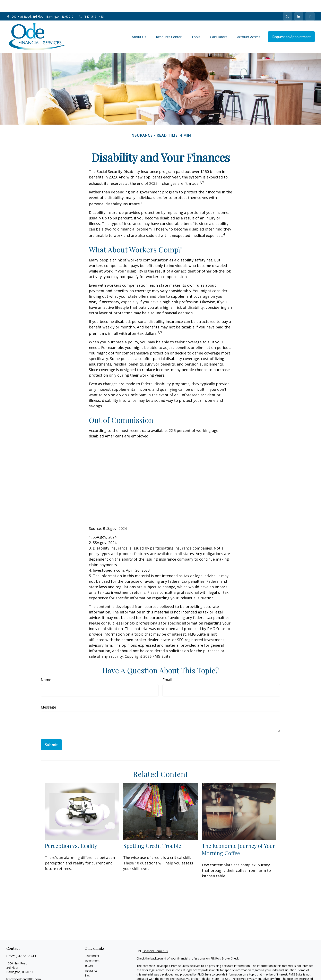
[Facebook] (310, 4)
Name (46, 667)
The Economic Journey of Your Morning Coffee (238, 837)
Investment (92, 948)
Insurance (91, 958)
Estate (89, 953)
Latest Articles (94, 978)
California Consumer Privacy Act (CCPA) (272, 978)
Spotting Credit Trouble (152, 833)
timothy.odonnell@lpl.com (24, 967)
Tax (87, 963)
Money (89, 968)
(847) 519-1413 (91, 4)
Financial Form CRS (155, 939)
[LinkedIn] (299, 4)
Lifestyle (90, 973)
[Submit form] (51, 732)
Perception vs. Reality (71, 833)
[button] (139, 24)
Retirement (92, 943)
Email (167, 667)
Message (48, 695)
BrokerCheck (230, 946)
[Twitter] (288, 4)
